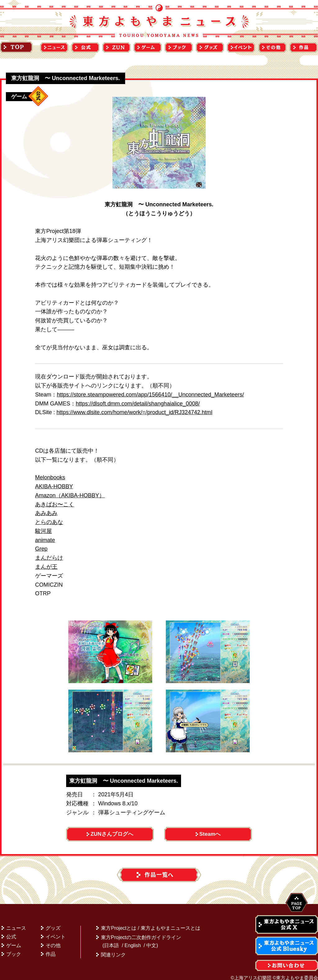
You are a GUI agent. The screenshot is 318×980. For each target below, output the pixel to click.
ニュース (16, 920)
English (133, 938)
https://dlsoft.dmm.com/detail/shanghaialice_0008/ (138, 404)
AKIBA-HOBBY (54, 486)
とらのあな (49, 522)
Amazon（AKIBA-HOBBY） (70, 495)
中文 (151, 938)
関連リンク (113, 947)
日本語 (111, 938)
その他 (53, 938)
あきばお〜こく (55, 504)
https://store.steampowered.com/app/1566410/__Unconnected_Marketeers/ (150, 395)
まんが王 (46, 567)
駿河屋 (43, 531)
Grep (41, 549)
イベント (56, 929)
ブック (14, 946)
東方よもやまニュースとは (170, 920)
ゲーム (14, 938)
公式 (11, 929)
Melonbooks (50, 477)
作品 (51, 946)
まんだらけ (49, 558)
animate (45, 540)
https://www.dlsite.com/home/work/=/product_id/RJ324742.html (134, 412)
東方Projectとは (119, 920)
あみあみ (46, 513)
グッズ (53, 920)
